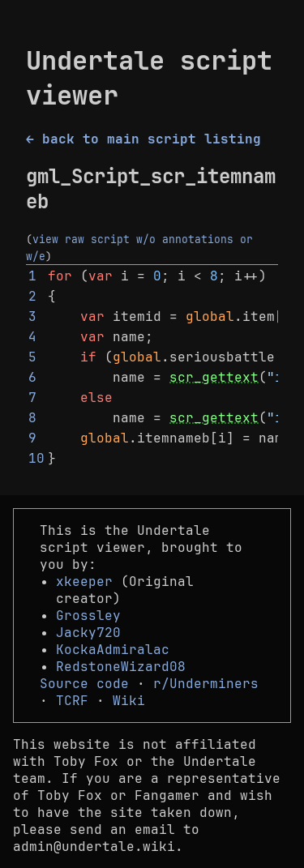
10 (36, 458)
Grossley (88, 616)
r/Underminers (206, 684)
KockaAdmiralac (113, 650)
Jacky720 (88, 633)
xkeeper (84, 582)
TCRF (72, 701)
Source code (84, 684)
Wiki (129, 701)
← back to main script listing (143, 139)
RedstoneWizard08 (121, 667)
